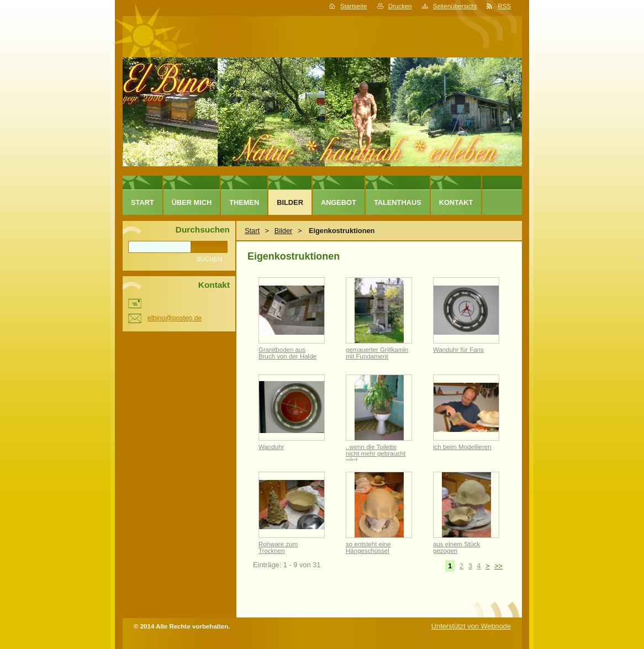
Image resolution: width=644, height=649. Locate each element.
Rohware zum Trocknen (278, 547)
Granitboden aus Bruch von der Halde (287, 353)
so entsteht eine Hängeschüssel (368, 547)
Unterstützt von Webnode (471, 626)
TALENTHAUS (398, 202)
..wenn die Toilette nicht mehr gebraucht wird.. (376, 453)
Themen (244, 202)
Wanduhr (271, 447)
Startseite (354, 6)
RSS (504, 6)
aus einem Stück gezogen (456, 547)
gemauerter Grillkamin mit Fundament (377, 353)
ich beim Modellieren (462, 447)
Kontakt (456, 202)
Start (252, 231)
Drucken (400, 6)
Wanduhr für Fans (458, 350)
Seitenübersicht (455, 6)
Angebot (339, 202)
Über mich (192, 202)
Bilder (284, 231)
